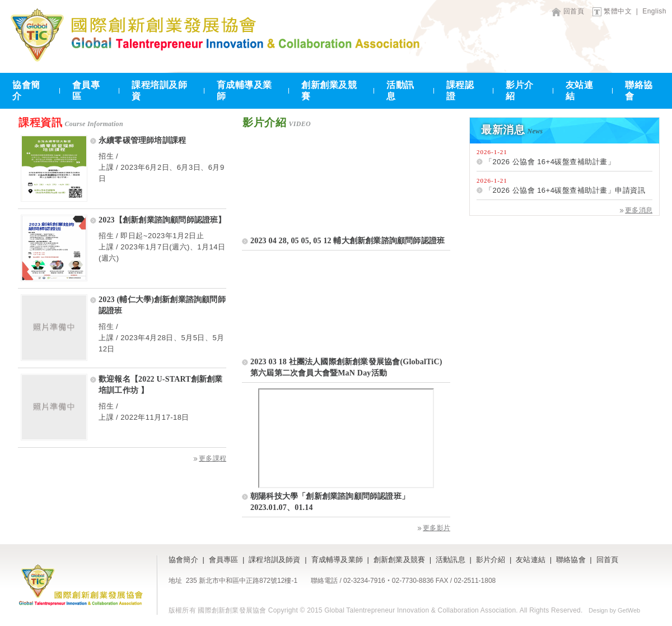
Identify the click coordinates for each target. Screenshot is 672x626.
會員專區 (86, 91)
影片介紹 (520, 91)
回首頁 (574, 11)
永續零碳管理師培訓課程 (142, 140)
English (654, 11)
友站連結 (580, 91)
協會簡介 (26, 91)
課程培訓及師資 (159, 91)
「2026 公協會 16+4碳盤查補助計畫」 (550, 162)
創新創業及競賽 (329, 91)
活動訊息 (400, 91)
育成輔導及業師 (244, 91)
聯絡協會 (639, 91)
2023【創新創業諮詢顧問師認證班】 (162, 220)
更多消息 (636, 210)
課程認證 (460, 91)
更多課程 (210, 458)
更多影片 (434, 528)
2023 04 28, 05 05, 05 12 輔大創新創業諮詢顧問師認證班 (347, 241)
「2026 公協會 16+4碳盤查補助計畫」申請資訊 (565, 190)
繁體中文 (618, 11)
